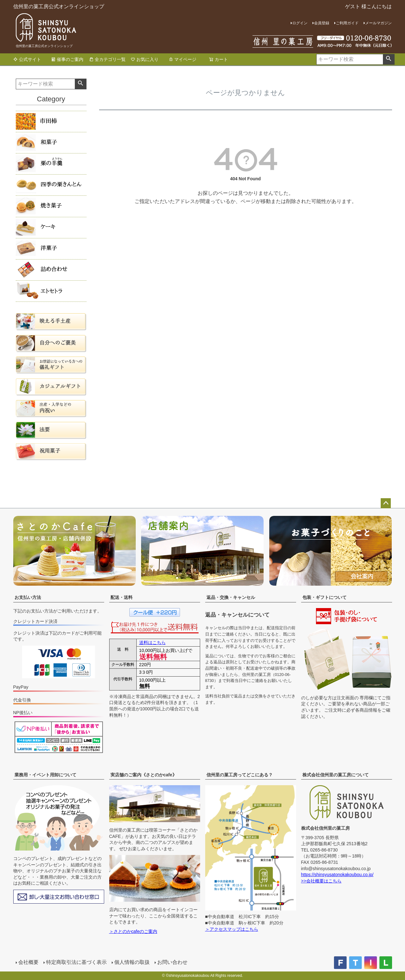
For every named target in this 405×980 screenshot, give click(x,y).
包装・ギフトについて (325, 597)
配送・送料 (122, 597)
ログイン (300, 23)
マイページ (182, 59)
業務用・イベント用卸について (45, 775)
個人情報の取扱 (132, 962)
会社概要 (28, 962)
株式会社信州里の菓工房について (336, 775)
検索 (388, 59)
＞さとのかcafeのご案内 (133, 931)
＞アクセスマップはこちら (232, 929)
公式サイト (27, 59)
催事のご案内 (67, 59)
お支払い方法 (28, 597)
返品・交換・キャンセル (231, 597)
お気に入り (145, 59)
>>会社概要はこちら (321, 881)
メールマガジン (378, 23)
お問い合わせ (172, 962)
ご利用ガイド (347, 23)
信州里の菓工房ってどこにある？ (240, 775)
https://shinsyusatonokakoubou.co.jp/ (337, 875)
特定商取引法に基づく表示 (76, 962)
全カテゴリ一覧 (107, 59)
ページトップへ (386, 503)
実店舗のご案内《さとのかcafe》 (144, 775)
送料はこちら (152, 642)
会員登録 (322, 23)
